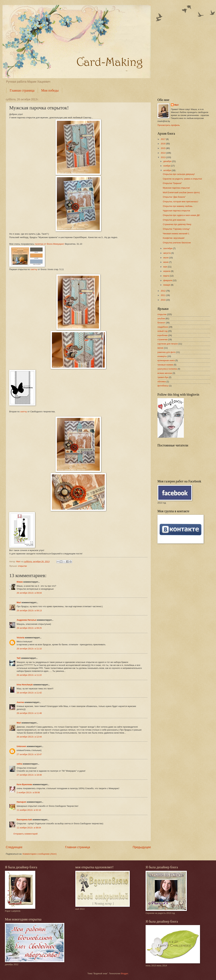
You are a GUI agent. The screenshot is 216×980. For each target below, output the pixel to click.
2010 (163, 300)
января (167, 285)
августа (167, 253)
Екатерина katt (24, 820)
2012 (163, 291)
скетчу (34, 269)
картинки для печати (168, 344)
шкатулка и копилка (167, 369)
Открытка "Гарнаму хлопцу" (176, 229)
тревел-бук (163, 377)
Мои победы (50, 90)
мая (165, 267)
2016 (163, 144)
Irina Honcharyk (25, 685)
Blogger (124, 973)
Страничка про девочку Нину (177, 224)
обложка (162, 382)
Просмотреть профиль (169, 125)
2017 (163, 139)
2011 (163, 295)
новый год (162, 331)
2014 (163, 153)
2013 (163, 157)
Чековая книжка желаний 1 (176, 234)
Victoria (21, 638)
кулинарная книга (166, 360)
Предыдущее (142, 847)
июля (166, 258)
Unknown (21, 746)
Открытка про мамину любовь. (178, 206)
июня (166, 262)
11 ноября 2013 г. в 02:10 (29, 810)
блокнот (161, 323)
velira (19, 764)
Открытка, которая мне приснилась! (180, 202)
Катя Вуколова (24, 784)
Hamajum (21, 802)
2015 (163, 148)
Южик (20, 582)
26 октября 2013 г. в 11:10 (29, 649)
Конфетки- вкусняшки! (174, 238)
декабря (168, 161)
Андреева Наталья (26, 620)
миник (160, 348)
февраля (168, 280)
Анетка (20, 702)
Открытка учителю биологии (177, 243)
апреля (167, 271)
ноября (167, 166)
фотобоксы (163, 386)
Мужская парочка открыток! (176, 188)
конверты (162, 356)
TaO (19, 658)
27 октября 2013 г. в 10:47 (29, 754)
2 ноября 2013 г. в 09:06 (28, 792)
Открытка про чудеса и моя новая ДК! (181, 215)
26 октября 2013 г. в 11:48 (29, 713)
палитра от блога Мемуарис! (50, 244)
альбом (161, 318)
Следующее (14, 847)
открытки (22, 566)
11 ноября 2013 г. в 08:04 (29, 828)
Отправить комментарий (25, 834)
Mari (19, 602)
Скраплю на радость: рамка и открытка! (182, 179)
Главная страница (22, 90)
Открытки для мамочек (174, 220)
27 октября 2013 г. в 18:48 (29, 775)
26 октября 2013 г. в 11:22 (29, 675)
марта (166, 276)
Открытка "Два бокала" (174, 197)
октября (167, 170)
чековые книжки (165, 365)
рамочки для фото (166, 352)
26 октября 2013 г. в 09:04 (29, 593)
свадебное (163, 327)
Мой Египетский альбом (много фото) (181, 192)
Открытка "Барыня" (172, 183)
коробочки (162, 335)
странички (162, 339)
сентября (168, 248)
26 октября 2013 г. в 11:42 (29, 693)
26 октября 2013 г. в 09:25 (29, 628)
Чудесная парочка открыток (176, 211)
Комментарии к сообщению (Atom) (40, 854)
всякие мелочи (165, 373)
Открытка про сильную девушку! (179, 174)
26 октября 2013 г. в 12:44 (29, 737)
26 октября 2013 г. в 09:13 (29, 611)
